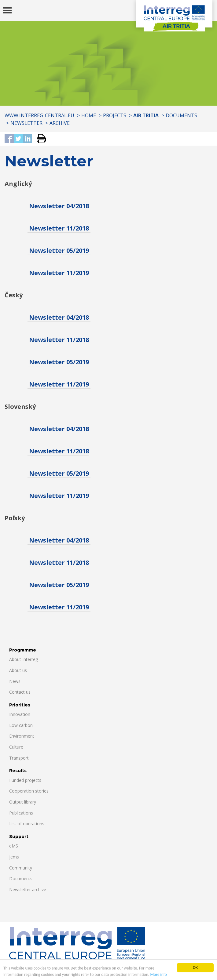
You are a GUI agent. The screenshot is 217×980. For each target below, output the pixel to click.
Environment (22, 736)
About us (18, 670)
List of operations (27, 824)
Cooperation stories (29, 791)
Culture (16, 747)
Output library (23, 802)
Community (21, 868)
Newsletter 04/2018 (59, 206)
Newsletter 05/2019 (59, 250)
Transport (19, 758)
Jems (14, 857)
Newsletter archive (28, 889)
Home (89, 115)
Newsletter (26, 123)
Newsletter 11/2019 (59, 273)
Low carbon (21, 725)
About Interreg (24, 659)
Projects (115, 115)
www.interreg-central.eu (39, 115)
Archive (60, 123)
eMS (14, 846)
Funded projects (25, 780)
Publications (21, 813)
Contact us (20, 692)
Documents (181, 115)
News (15, 681)
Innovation (20, 714)
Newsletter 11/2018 (59, 228)
